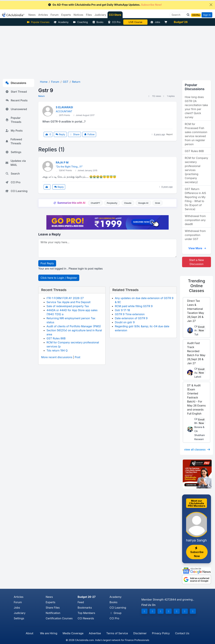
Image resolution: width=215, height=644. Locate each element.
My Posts (14, 131)
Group (115, 613)
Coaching (80, 22)
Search (13, 174)
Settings (13, 152)
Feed (81, 602)
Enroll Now (201, 329)
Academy (61, 22)
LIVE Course (135, 22)
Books (98, 22)
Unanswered (16, 109)
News (49, 597)
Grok (157, 203)
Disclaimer (140, 633)
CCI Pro (114, 22)
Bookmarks (85, 608)
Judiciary (20, 613)
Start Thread (16, 92)
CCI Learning (16, 191)
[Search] (178, 15)
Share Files (53, 608)
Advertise (95, 633)
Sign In (207, 15)
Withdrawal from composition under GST (195, 235)
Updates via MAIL (16, 163)
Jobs (155, 22)
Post (78, 357)
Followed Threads (14, 141)
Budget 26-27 (87, 597)
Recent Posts (16, 100)
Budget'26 (181, 22)
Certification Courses (59, 618)
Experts (50, 602)
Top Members (86, 613)
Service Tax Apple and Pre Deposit (69, 302)
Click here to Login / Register (59, 278)
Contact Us (182, 633)
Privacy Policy (161, 633)
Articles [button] (43, 15)
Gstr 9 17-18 (122, 310)
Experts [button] (66, 15)
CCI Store (115, 15)
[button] (187, 15)
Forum (18, 602)
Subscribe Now (197, 552)
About (29, 633)
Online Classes (197, 286)
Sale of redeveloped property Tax (68, 306)
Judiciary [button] (100, 15)
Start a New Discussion (197, 262)
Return (41, 96)
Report (169, 134)
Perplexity (112, 203)
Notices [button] (78, 15)
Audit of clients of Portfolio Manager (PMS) (74, 326)
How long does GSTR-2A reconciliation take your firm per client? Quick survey (196, 107)
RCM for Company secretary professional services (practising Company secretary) (196, 170)
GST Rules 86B (56, 338)
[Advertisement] (107, 51)
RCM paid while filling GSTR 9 (134, 306)
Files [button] (89, 15)
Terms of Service (117, 633)
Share (75, 134)
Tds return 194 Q (57, 350)
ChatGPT (95, 203)
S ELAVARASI (64, 107)
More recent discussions (57, 357)
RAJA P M (62, 162)
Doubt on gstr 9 (125, 322)
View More (197, 248)
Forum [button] (55, 15)
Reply (60, 134)
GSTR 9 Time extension (130, 314)
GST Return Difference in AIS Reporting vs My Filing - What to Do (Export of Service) (195, 199)
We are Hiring (49, 633)
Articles (19, 597)
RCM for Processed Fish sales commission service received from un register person (196, 134)
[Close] (211, 5)
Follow (89, 134)
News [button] (32, 15)
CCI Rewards (86, 618)
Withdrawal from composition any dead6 (195, 220)
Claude (128, 203)
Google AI (143, 203)
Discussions (16, 83)
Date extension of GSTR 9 (131, 318)
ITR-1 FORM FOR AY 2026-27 (65, 298)
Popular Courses (38, 22)
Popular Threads (13, 120)
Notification (53, 613)
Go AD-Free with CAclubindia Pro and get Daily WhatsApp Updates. (105, 5)
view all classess (197, 449)
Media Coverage (73, 633)
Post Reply (47, 263)
